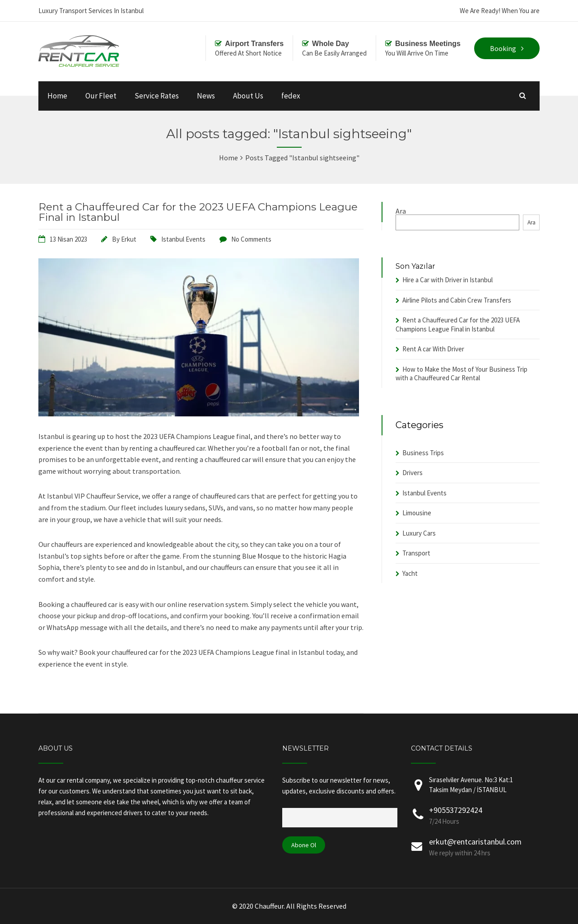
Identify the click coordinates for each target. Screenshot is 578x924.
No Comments (251, 239)
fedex (291, 96)
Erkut (129, 239)
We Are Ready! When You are (500, 11)
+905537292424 (456, 810)
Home (57, 96)
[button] (201, 551)
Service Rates (157, 96)
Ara (401, 211)
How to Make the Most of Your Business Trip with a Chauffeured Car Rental (461, 374)
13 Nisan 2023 (68, 239)
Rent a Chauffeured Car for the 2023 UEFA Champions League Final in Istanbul (198, 212)
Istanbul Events (183, 239)
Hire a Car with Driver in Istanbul (447, 280)
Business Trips (423, 453)
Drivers (413, 473)
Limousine (417, 513)
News (206, 96)
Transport (416, 553)
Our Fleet (101, 96)
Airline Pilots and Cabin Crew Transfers (457, 300)
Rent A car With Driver (433, 349)
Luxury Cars (419, 533)
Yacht (410, 573)
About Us (248, 96)
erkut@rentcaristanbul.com (475, 842)
